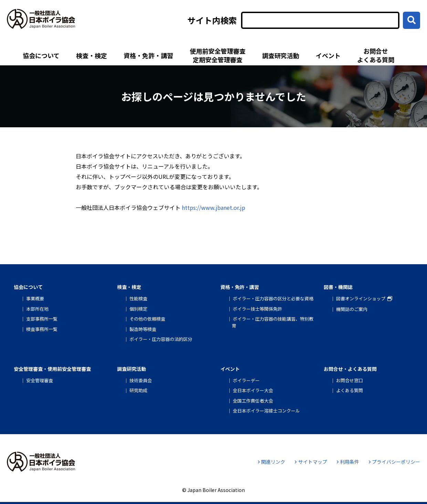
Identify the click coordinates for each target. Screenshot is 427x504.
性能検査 (138, 298)
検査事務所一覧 (42, 329)
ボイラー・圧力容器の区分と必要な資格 (273, 298)
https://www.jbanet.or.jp (213, 207)
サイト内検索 (212, 20)
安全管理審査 (40, 380)
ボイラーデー (246, 380)
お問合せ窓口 (350, 380)
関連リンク (272, 462)
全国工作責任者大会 (253, 401)
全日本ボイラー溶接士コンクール (266, 411)
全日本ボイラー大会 (253, 390)
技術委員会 (141, 380)
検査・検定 (92, 55)
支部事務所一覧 (42, 319)
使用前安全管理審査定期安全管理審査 (218, 55)
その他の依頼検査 (147, 319)
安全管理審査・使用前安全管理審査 (52, 369)
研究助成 (138, 390)
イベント (328, 55)
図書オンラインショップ (361, 298)
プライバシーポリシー (394, 462)
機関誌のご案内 (352, 309)
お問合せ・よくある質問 (350, 369)
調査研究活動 (281, 55)
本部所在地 (37, 309)
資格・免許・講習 (148, 55)
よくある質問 (350, 390)
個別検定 (138, 309)
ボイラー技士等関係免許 (257, 309)
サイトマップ (311, 462)
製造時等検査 (143, 329)
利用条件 (348, 462)
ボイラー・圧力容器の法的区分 (161, 339)
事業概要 (35, 298)
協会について (41, 55)
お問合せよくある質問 (376, 55)
